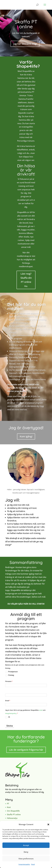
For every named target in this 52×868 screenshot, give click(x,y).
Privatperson (11, 672)
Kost (9, 807)
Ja (8, 717)
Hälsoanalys (12, 818)
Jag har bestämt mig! (25, 44)
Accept (26, 845)
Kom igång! (26, 436)
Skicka (10, 726)
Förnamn (9, 681)
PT (8, 804)
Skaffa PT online (14, 814)
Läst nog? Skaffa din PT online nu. (26, 280)
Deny (26, 852)
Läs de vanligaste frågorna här (26, 750)
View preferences (26, 859)
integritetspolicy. (11, 713)
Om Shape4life (13, 811)
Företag (10, 675)
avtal (41, 710)
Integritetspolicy (24, 864)
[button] (48, 824)
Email (8, 701)
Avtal (33, 864)
